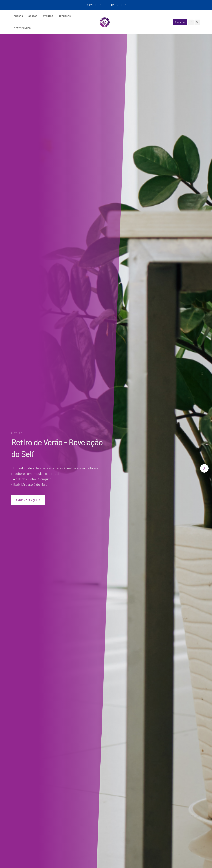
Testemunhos (22, 28)
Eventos (48, 16)
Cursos (18, 16)
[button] (204, 468)
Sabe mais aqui (28, 500)
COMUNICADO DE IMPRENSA (106, 5)
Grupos (33, 16)
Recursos (65, 16)
